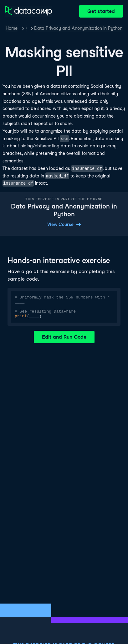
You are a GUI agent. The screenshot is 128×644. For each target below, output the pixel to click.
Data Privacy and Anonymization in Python (78, 28)
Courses (27, 28)
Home (12, 28)
